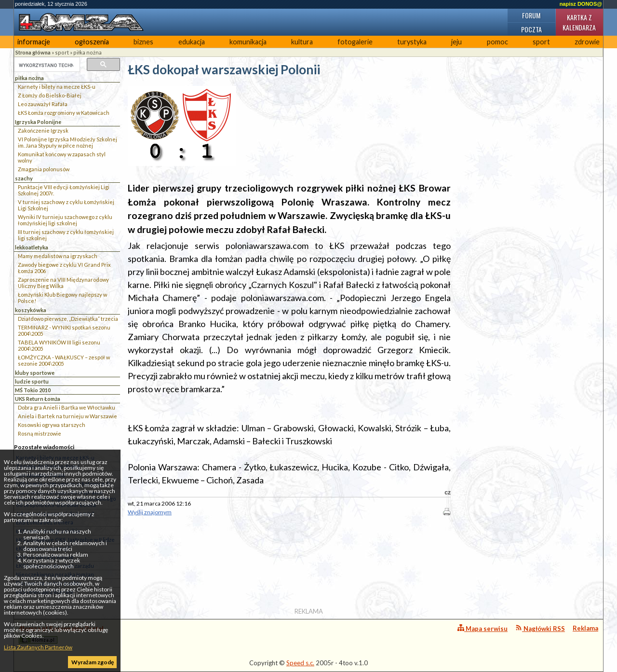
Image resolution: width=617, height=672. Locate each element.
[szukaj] (46, 65)
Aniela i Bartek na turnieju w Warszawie (67, 416)
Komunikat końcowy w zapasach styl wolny (62, 157)
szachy (24, 178)
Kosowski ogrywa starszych (52, 425)
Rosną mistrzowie (40, 433)
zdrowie (587, 42)
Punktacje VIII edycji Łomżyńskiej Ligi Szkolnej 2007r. (64, 190)
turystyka (412, 42)
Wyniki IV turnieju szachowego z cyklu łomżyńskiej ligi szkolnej (65, 220)
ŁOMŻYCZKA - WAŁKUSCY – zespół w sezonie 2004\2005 (64, 360)
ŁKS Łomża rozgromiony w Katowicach (64, 113)
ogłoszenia (92, 42)
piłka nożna (87, 52)
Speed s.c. (300, 663)
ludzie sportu (32, 381)
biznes (143, 42)
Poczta (531, 29)
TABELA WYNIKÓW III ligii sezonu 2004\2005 (59, 345)
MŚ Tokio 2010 (33, 390)
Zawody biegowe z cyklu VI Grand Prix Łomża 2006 (64, 268)
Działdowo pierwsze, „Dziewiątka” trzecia (68, 319)
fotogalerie (355, 42)
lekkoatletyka (32, 247)
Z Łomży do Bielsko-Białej (50, 95)
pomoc (497, 42)
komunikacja (248, 42)
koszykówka (31, 310)
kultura (302, 42)
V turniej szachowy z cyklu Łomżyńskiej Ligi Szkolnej (66, 205)
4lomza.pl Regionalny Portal (61, 634)
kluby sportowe (35, 373)
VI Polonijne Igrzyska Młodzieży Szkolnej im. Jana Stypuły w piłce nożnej (67, 142)
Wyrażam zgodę (93, 662)
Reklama (585, 628)
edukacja (192, 42)
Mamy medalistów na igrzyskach (58, 256)
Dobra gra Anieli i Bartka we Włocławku (67, 407)
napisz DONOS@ (581, 4)
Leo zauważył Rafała (43, 104)
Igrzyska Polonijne (38, 122)
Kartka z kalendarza (579, 22)
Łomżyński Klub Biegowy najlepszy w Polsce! (62, 298)
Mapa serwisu (483, 628)
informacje (34, 42)
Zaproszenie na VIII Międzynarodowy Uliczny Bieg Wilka (63, 283)
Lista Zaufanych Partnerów (38, 647)
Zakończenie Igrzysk (43, 130)
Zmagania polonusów (44, 169)
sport (541, 42)
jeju (456, 42)
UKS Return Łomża (38, 399)
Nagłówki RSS (540, 628)
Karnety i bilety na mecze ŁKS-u (57, 87)
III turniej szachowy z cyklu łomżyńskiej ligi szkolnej (66, 235)
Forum (531, 15)
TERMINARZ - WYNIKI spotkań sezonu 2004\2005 (64, 330)
